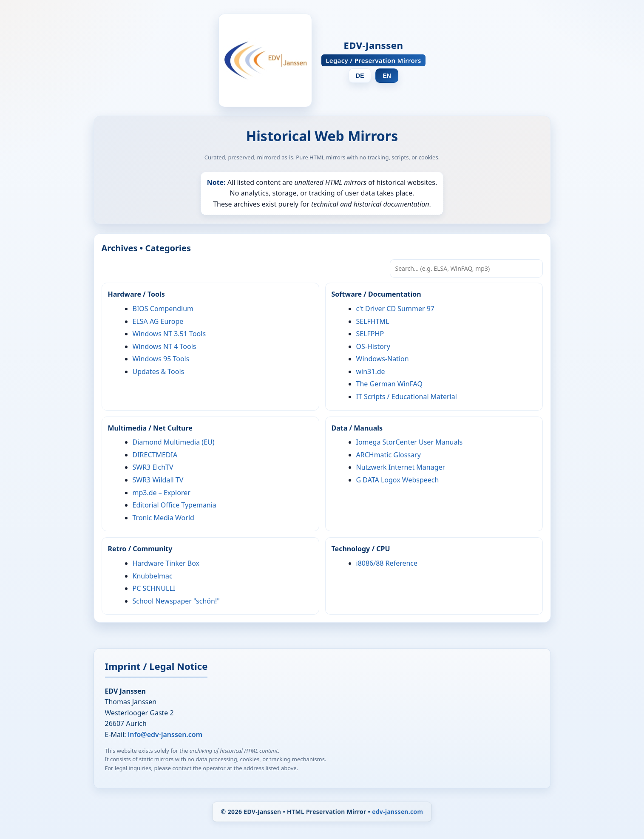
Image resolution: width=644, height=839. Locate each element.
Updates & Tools (159, 371)
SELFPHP (370, 334)
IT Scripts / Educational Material (407, 397)
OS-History (373, 346)
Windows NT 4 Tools (165, 346)
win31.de (371, 371)
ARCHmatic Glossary (389, 455)
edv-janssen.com (397, 812)
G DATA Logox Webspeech (398, 480)
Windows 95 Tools (161, 359)
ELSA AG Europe (158, 321)
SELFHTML (373, 321)
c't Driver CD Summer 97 (396, 309)
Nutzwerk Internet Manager (401, 467)
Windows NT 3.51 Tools (169, 334)
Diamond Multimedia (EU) (174, 442)
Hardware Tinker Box (166, 563)
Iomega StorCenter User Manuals (410, 442)
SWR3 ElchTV (153, 467)
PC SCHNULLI (154, 588)
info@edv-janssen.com (165, 734)
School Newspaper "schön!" (176, 601)
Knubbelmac (153, 576)
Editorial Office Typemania (174, 505)
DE (360, 76)
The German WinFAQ (390, 384)
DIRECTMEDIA (155, 455)
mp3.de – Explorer (162, 493)
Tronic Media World (163, 518)
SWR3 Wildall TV (158, 480)
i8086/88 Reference (387, 563)
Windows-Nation (383, 359)
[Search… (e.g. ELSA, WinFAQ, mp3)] (466, 268)
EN (387, 76)
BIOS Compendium (163, 309)
